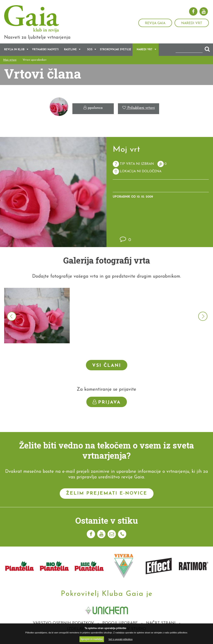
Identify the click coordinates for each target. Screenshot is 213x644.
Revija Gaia (155, 23)
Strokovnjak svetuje (116, 54)
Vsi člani (107, 370)
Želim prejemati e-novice (107, 497)
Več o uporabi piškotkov (120, 639)
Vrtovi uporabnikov (35, 64)
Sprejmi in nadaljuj (92, 639)
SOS (90, 54)
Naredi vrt (192, 23)
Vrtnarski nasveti (45, 54)
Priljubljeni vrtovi (139, 112)
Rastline (70, 54)
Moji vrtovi (10, 64)
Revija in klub (14, 54)
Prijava (107, 406)
